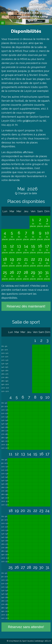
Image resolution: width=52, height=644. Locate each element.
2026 (32, 189)
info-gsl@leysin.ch (28, 121)
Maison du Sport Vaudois (38, 7)
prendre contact (11, 290)
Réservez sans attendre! (26, 627)
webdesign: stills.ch (43, 641)
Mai (22, 189)
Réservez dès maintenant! (26, 306)
